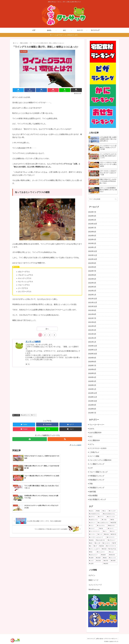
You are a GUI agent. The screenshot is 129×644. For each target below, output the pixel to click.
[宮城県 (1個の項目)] (114, 561)
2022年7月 (92, 271)
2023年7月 (92, 228)
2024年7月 (92, 212)
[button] (116, 199)
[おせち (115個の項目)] (92, 511)
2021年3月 (92, 334)
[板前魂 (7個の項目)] (92, 540)
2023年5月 (92, 236)
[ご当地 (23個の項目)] (105, 520)
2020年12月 (93, 346)
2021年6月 (92, 322)
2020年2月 (92, 385)
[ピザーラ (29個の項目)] (93, 517)
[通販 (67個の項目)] (99, 511)
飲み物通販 (16, 415)
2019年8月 (92, 409)
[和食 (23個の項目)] (114, 520)
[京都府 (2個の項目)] (99, 558)
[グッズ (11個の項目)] (100, 534)
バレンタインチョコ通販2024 (100, 460)
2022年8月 (92, 267)
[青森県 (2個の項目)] (104, 555)
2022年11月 (93, 255)
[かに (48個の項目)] (105, 511)
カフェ (92, 444)
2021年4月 (92, 330)
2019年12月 (93, 393)
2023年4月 (92, 240)
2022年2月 (92, 291)
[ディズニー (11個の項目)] (93, 534)
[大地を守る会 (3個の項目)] (113, 549)
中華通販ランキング (97, 476)
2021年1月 (92, 342)
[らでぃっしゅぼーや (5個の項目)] (95, 549)
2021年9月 (92, 310)
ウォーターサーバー (97, 425)
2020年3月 (92, 381)
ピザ (91, 468)
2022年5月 (92, 279)
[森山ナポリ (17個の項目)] (112, 526)
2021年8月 (92, 314)
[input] (103, 199)
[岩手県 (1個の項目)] (107, 561)
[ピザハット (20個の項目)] (93, 523)
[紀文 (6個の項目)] (91, 543)
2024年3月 (92, 216)
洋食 (91, 484)
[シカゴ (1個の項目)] (92, 561)
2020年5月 (92, 373)
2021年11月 (93, 303)
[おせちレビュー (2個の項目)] (94, 555)
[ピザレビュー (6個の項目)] (112, 540)
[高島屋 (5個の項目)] (102, 546)
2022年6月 (92, 275)
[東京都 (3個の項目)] (104, 549)
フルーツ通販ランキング (98, 472)
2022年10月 (93, 259)
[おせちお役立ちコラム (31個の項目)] (110, 514)
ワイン (34, 415)
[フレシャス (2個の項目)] (113, 558)
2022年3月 (92, 287)
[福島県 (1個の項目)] (110, 564)
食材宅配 (93, 492)
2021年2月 (92, 338)
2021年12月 (93, 299)
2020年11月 (93, 350)
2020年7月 (92, 366)
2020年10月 (93, 354)
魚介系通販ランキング (98, 499)
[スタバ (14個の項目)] (113, 531)
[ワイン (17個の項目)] (92, 526)
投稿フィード (94, 580)
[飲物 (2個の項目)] (105, 558)
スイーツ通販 (94, 456)
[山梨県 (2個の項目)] (92, 558)
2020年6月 (92, 369)
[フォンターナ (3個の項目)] (102, 552)
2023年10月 (93, 224)
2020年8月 (92, 362)
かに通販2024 (94, 440)
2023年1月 (92, 247)
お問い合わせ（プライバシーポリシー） (107, 639)
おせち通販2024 (95, 433)
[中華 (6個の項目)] (115, 543)
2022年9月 (92, 263)
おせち (92, 429)
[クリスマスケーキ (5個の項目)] (111, 546)
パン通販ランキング (97, 464)
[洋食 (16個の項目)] (103, 529)
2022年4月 (92, 283)
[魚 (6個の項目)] (91, 546)
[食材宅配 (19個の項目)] (114, 523)
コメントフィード (95, 585)
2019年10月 (93, 401)
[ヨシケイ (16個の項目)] (93, 529)
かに (91, 436)
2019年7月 (92, 413)
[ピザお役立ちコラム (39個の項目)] (95, 514)
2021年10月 (93, 306)
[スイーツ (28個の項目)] (102, 517)
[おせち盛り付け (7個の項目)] (101, 540)
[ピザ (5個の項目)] (96, 546)
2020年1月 (92, 389)
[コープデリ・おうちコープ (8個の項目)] (97, 537)
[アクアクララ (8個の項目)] (112, 537)
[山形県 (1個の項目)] (96, 564)
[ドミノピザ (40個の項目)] (113, 511)
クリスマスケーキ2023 (98, 448)
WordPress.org (94, 589)
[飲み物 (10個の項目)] (107, 534)
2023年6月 (92, 232)
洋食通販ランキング (97, 488)
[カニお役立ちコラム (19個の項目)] (103, 523)
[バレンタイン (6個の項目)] (107, 543)
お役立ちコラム (26, 415)
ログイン (92, 575)
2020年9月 (92, 358)
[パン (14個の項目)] (106, 531)
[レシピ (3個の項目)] (113, 552)
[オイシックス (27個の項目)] (112, 517)
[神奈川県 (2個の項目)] (113, 555)
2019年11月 (93, 397)
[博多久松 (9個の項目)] (114, 534)
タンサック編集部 (33, 341)
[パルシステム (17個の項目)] (102, 526)
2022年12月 (93, 251)
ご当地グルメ (94, 452)
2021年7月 (92, 318)
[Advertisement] (47, 390)
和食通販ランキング (97, 480)
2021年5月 (92, 326)
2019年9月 (92, 405)
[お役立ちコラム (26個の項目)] (95, 520)
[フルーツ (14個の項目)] (112, 529)
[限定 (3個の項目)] (92, 552)
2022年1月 (92, 295)
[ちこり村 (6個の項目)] (98, 543)
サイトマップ (90, 639)
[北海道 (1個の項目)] (99, 561)
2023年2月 (92, 243)
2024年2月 (92, 220)
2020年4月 (92, 377)
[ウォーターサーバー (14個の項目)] (95, 531)
